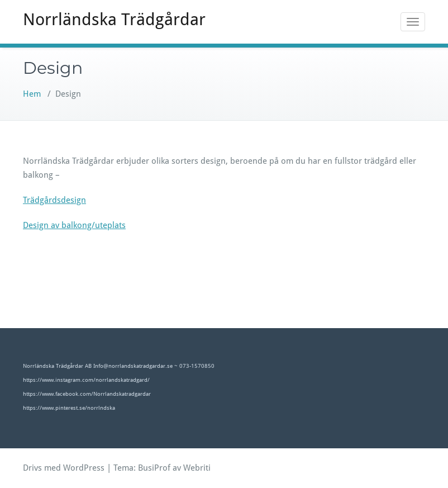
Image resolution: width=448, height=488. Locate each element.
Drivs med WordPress (64, 468)
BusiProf (154, 468)
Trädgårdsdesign (54, 200)
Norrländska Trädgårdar (114, 19)
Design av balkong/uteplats (74, 225)
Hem (32, 94)
